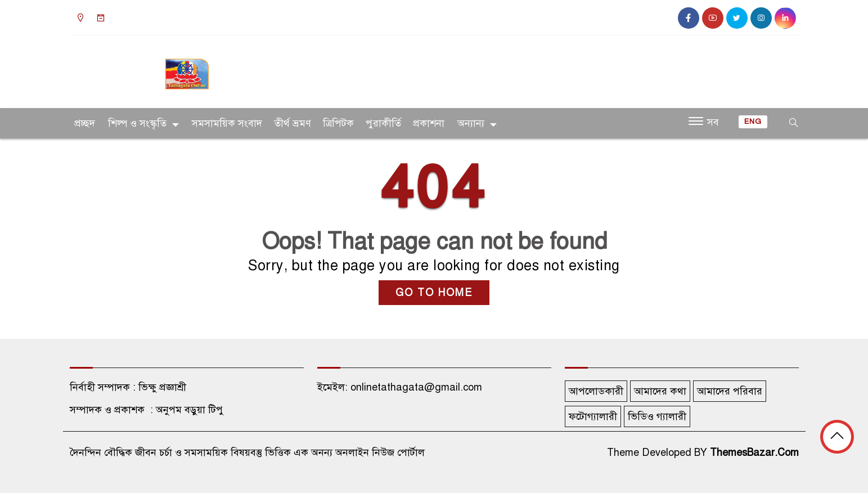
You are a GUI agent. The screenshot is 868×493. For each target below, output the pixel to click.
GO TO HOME (434, 293)
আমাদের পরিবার (730, 391)
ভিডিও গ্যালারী (657, 416)
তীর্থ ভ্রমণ (293, 123)
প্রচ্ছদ (85, 123)
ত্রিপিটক (338, 123)
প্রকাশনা (429, 123)
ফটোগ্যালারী (593, 416)
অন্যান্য (471, 123)
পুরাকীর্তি (383, 123)
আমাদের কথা (660, 391)
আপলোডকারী (596, 391)
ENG (753, 122)
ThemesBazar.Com (754, 452)
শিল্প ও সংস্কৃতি (137, 123)
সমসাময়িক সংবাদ (227, 123)
